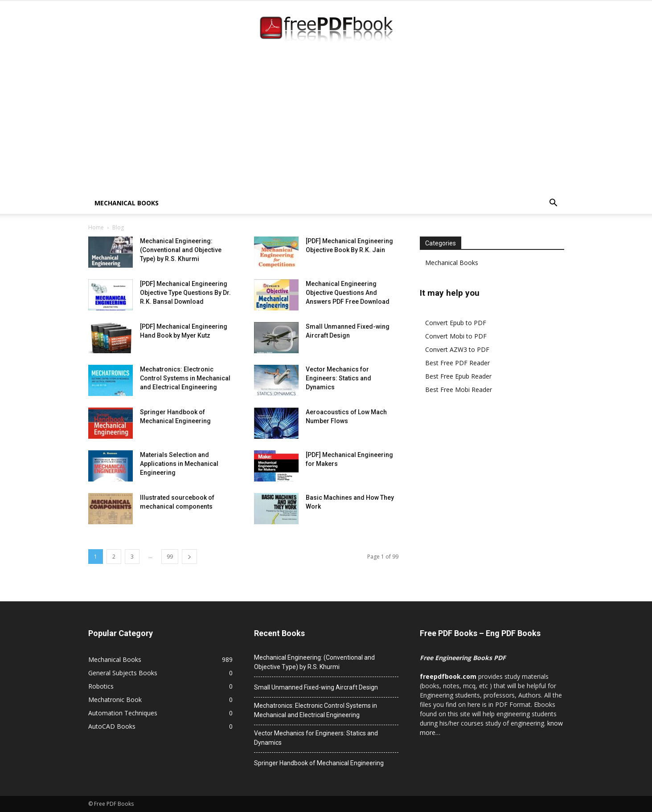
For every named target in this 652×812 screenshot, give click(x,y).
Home (96, 227)
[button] (554, 204)
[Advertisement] (326, 126)
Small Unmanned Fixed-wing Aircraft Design (316, 687)
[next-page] (189, 557)
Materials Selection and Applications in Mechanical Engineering (179, 464)
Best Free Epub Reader (458, 376)
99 (170, 557)
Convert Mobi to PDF (456, 336)
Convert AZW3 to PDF (457, 349)
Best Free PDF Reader (457, 363)
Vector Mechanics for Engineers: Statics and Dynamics (338, 378)
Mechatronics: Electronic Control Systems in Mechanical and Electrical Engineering (185, 378)
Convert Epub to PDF (456, 323)
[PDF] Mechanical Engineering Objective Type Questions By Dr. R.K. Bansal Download (185, 293)
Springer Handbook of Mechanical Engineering (319, 763)
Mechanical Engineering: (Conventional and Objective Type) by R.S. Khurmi (181, 250)
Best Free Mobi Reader (459, 390)
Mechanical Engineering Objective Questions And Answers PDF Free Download (348, 293)
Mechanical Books (127, 203)
